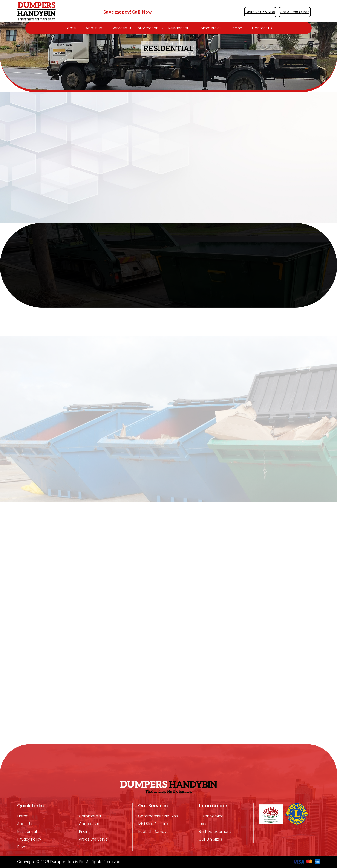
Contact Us (262, 28)
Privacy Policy (29, 839)
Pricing (236, 28)
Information (148, 28)
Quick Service (211, 816)
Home (70, 28)
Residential (178, 28)
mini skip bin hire (153, 824)
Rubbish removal (154, 832)
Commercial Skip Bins (158, 816)
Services (119, 28)
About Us (94, 28)
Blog (21, 847)
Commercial (209, 28)
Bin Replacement (215, 832)
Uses (203, 824)
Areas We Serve (93, 839)
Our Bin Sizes (210, 839)
